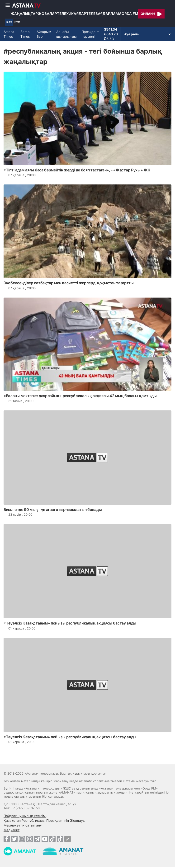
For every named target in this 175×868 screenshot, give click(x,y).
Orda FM (130, 14)
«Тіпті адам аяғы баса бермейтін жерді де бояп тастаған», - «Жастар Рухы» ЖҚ (77, 170)
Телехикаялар (72, 14)
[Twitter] (14, 839)
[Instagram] (22, 839)
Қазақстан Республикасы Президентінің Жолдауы (45, 820)
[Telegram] (37, 839)
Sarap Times (25, 34)
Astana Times (9, 34)
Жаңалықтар (24, 14)
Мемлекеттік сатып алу (23, 825)
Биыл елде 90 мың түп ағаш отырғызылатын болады (53, 510)
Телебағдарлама (104, 14)
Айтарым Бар (44, 34)
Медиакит (12, 830)
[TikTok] (52, 839)
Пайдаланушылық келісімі (25, 816)
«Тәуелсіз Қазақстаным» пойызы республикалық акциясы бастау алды (70, 623)
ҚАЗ (9, 22)
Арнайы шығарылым (66, 34)
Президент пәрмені (90, 34)
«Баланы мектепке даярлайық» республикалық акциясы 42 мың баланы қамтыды (80, 396)
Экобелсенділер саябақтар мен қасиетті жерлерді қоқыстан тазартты (69, 283)
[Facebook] (7, 839)
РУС (17, 22)
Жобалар (47, 14)
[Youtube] (45, 839)
